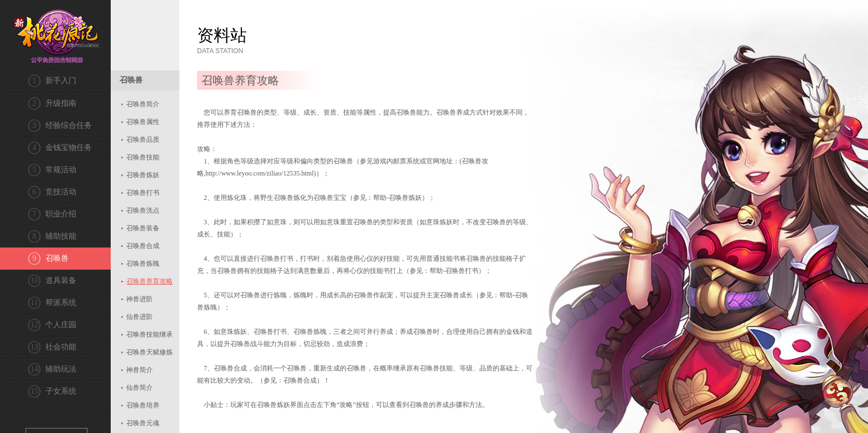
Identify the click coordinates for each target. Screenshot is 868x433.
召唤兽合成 (143, 246)
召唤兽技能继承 (149, 334)
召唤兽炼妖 (143, 175)
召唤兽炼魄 (143, 264)
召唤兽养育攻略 (149, 281)
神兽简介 (139, 370)
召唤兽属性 (143, 122)
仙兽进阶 (139, 317)
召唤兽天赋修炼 (149, 352)
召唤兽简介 (143, 104)
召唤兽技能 (143, 157)
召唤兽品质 (143, 140)
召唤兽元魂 (143, 423)
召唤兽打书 (143, 193)
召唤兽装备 (143, 228)
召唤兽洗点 (143, 210)
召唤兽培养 (143, 405)
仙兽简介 (139, 388)
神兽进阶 (139, 299)
